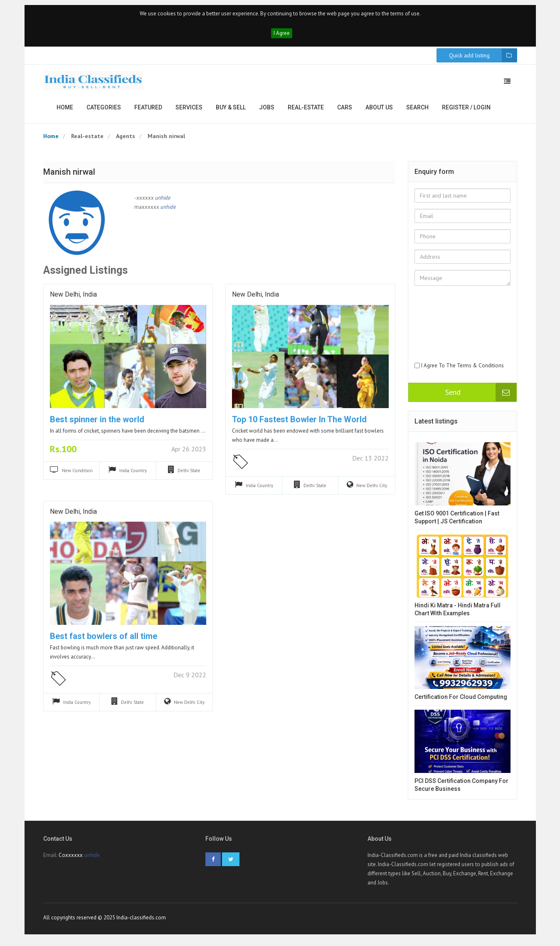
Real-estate (306, 111)
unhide (163, 201)
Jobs (267, 111)
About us (379, 111)
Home (65, 111)
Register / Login (466, 111)
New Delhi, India (73, 298)
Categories (104, 111)
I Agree (282, 36)
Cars (345, 111)
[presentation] (449, 334)
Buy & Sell (231, 111)
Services (189, 111)
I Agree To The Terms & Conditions (463, 369)
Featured (148, 111)
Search (417, 111)
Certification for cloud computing (461, 700)
